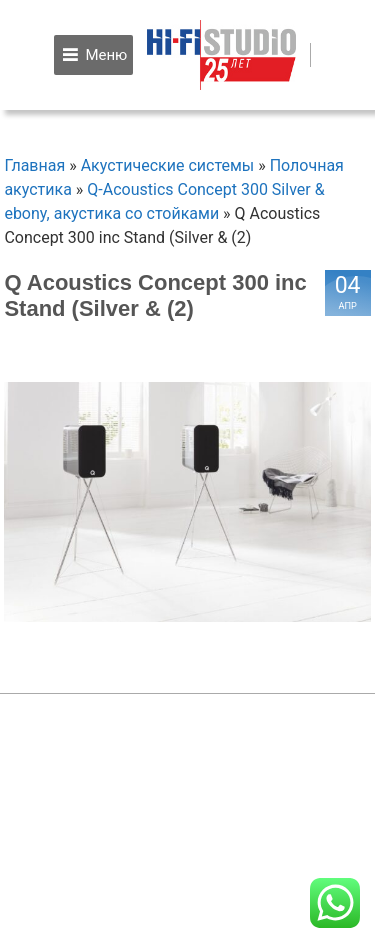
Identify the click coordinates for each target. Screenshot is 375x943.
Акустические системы (168, 165)
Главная (34, 165)
